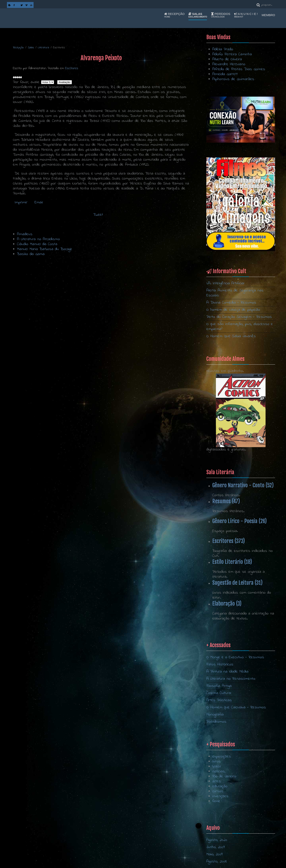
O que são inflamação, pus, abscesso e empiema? (240, 327)
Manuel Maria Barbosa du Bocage (118, 249)
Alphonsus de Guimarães (233, 79)
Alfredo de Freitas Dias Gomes (239, 69)
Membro (269, 15)
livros (216, 791)
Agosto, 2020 (217, 840)
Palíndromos (216, 758)
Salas (198, 15)
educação (220, 816)
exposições (222, 786)
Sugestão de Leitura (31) (237, 583)
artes (217, 811)
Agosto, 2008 (217, 862)
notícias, (219, 801)
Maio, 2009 (214, 854)
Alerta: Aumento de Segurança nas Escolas (235, 293)
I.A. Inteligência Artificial (225, 283)
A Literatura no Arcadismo (112, 239)
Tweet (98, 215)
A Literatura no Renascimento (231, 715)
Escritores (72, 68)
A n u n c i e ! (246, 15)
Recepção (174, 15)
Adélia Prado (223, 49)
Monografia (215, 750)
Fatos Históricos (220, 700)
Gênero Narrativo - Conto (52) (243, 485)
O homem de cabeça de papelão (233, 310)
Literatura (43, 48)
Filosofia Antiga (219, 722)
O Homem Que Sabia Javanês (231, 336)
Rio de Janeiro (224, 806)
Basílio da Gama (104, 254)
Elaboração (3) (227, 604)
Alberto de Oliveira (227, 59)
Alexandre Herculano (229, 64)
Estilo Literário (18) (232, 562)
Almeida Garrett (225, 74)
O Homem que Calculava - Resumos (236, 743)
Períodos (221, 15)
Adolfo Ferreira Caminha (232, 54)
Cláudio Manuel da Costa (111, 244)
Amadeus (98, 234)
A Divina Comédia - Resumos (231, 303)
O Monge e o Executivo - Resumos (235, 693)
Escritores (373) (229, 541)
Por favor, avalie (26, 82)
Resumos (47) (226, 501)
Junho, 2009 (215, 847)
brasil (217, 796)
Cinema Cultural (219, 729)
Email (38, 202)
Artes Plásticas (219, 736)
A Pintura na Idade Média (227, 707)
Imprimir (21, 202)
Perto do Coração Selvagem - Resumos (239, 317)
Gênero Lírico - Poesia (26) (240, 521)
